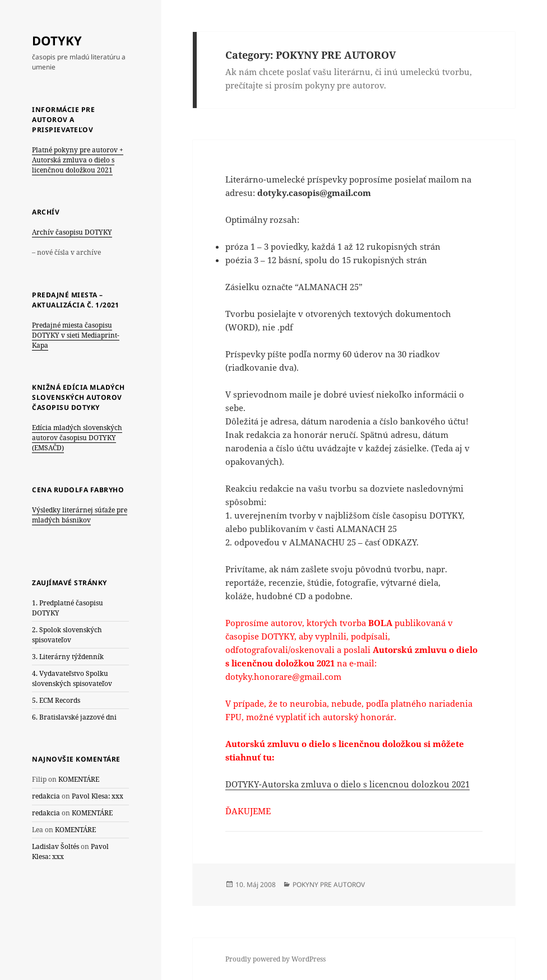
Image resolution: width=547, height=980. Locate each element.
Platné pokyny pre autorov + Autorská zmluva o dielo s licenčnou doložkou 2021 (78, 160)
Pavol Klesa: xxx (98, 796)
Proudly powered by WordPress (275, 959)
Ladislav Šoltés (55, 846)
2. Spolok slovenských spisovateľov (67, 635)
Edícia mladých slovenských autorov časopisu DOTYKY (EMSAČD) (77, 438)
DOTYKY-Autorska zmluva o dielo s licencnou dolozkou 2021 (347, 784)
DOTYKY (57, 40)
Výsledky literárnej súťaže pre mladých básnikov (80, 515)
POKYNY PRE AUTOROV (329, 885)
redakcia (46, 796)
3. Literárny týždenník (68, 657)
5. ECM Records (56, 700)
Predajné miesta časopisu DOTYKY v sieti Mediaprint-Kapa (76, 335)
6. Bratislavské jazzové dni (74, 717)
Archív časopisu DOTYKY (72, 232)
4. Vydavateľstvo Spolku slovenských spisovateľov (72, 678)
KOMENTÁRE (79, 779)
